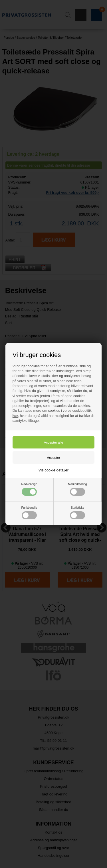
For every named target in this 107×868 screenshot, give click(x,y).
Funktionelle (29, 513)
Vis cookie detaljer (53, 470)
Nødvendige (29, 489)
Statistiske (77, 513)
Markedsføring (77, 489)
